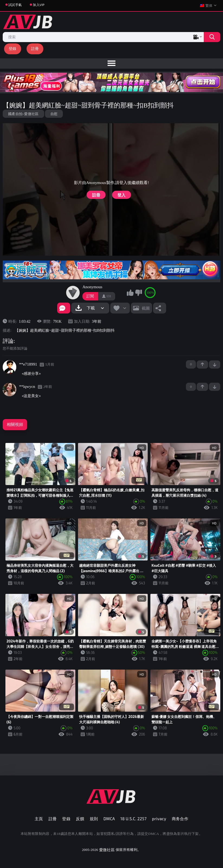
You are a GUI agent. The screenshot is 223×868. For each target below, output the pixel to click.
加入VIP (39, 5)
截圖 (146, 308)
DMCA (109, 819)
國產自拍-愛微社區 (23, 114)
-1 (215, 365)
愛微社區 (107, 850)
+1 (202, 365)
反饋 (80, 819)
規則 (94, 819)
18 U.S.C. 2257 (133, 819)
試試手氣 (15, 5)
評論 (8, 341)
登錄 (13, 48)
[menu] (111, 64)
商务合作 (180, 819)
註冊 (35, 48)
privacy (159, 819)
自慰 (54, 114)
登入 (121, 195)
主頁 (39, 819)
